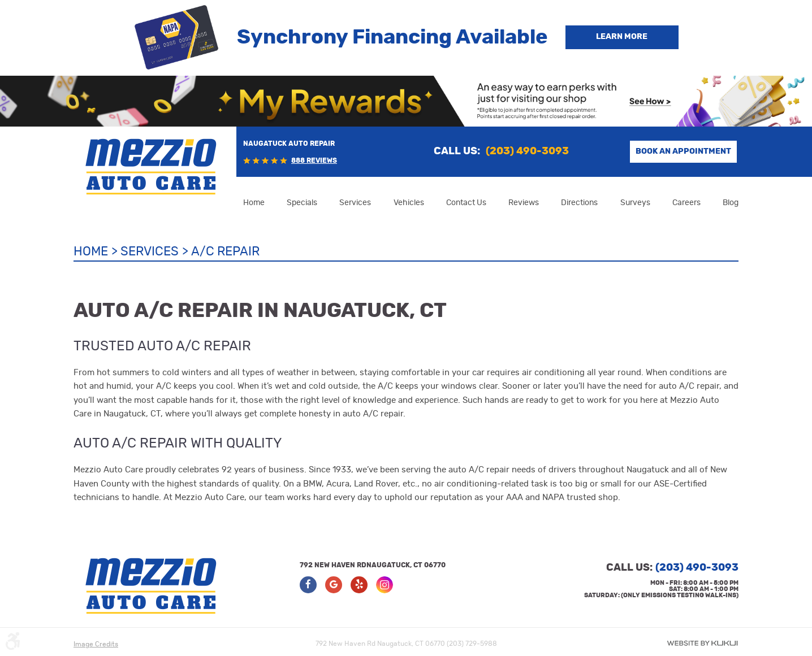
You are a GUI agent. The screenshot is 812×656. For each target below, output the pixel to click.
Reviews (524, 203)
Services (355, 203)
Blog (731, 203)
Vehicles (409, 203)
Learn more (622, 37)
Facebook (308, 585)
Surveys (635, 203)
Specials (302, 203)
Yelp (359, 585)
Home (254, 203)
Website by (702, 643)
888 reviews (314, 160)
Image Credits (96, 644)
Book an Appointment (683, 151)
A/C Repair (225, 251)
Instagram (385, 585)
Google (334, 585)
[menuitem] (254, 203)
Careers (686, 203)
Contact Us (466, 203)
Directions (579, 203)
